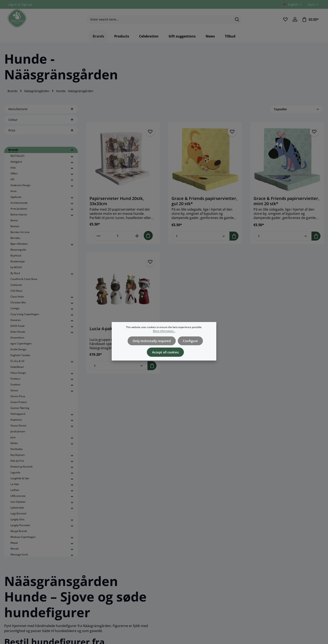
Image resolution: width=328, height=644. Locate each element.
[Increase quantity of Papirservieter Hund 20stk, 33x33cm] (137, 239)
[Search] (237, 21)
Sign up (27, 5)
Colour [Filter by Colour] (41, 123)
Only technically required (152, 341)
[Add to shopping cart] (148, 238)
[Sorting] (297, 112)
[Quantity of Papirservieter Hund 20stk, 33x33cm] (118, 239)
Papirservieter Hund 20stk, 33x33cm (117, 204)
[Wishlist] (285, 21)
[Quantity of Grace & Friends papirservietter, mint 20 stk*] (283, 239)
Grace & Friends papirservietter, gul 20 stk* (204, 204)
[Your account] (295, 21)
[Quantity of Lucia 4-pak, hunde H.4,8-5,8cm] (119, 368)
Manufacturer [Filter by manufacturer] (41, 112)
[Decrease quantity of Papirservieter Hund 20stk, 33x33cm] (98, 239)
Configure (189, 341)
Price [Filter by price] (41, 133)
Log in (13, 5)
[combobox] (159, 21)
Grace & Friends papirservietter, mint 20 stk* (286, 204)
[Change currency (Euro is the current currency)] (313, 5)
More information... (164, 331)
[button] (72, 153)
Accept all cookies (165, 351)
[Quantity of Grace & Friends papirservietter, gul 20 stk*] (201, 239)
